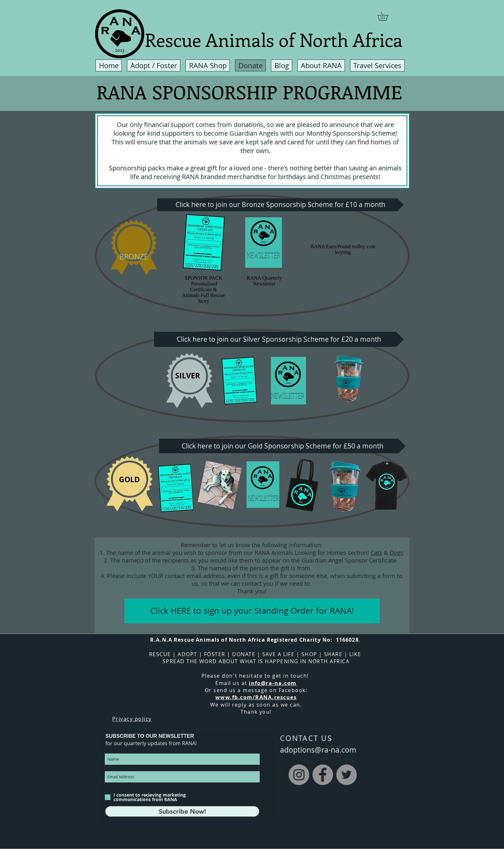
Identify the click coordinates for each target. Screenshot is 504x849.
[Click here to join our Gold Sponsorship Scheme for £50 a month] (282, 446)
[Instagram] (299, 775)
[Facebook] (323, 775)
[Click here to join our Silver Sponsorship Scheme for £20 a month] (279, 339)
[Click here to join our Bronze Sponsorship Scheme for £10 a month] (280, 205)
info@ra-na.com (273, 683)
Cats (376, 553)
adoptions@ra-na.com (318, 750)
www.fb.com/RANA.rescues (256, 697)
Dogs (396, 553)
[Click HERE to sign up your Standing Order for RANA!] (252, 611)
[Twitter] (346, 775)
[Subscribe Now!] (182, 811)
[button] (387, 16)
